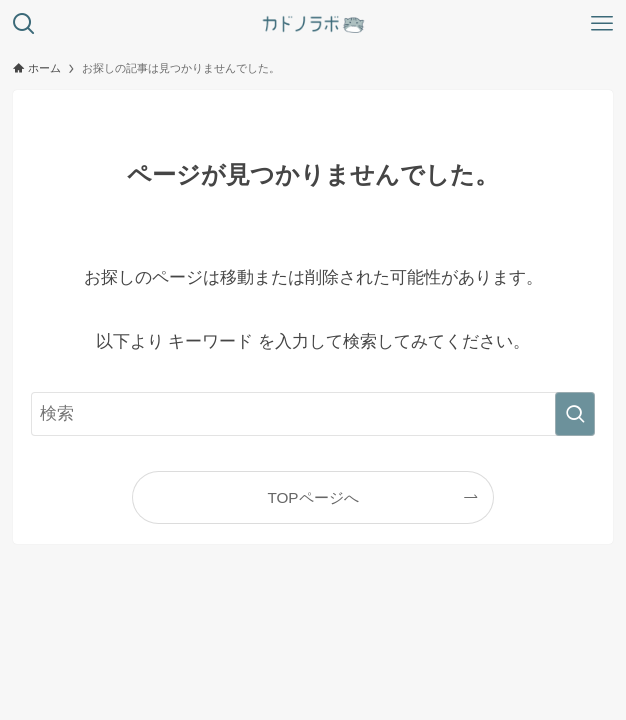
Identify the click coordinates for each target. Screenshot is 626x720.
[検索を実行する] (575, 414)
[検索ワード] (312, 414)
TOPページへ (312, 497)
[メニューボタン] (602, 24)
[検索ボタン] (24, 24)
